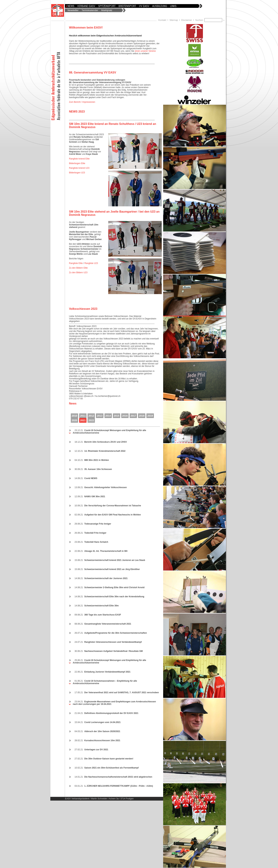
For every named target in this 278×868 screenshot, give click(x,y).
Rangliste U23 (91, 263)
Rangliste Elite (76, 263)
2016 (125, 416)
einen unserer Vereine (145, 51)
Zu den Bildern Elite (78, 268)
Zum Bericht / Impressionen (82, 102)
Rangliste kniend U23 (79, 168)
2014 (108, 416)
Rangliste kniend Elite (79, 159)
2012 (91, 416)
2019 (150, 416)
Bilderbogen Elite (77, 163)
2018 (142, 416)
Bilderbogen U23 (77, 173)
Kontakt (162, 20)
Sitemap (174, 20)
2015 (117, 416)
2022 (91, 420)
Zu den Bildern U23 (78, 273)
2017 (133, 416)
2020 (74, 420)
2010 (74, 416)
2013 (100, 416)
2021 (83, 420)
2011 (83, 416)
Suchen (200, 20)
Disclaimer (187, 20)
